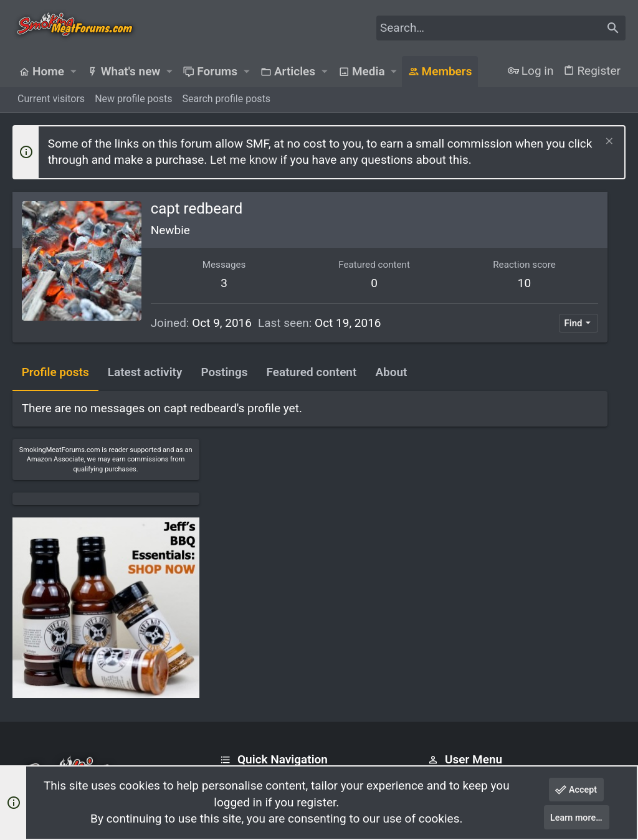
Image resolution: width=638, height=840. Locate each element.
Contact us (245, 677)
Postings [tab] (225, 397)
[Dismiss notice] (608, 142)
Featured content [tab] (312, 397)
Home (233, 629)
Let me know (244, 160)
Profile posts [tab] (55, 397)
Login (440, 629)
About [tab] (392, 397)
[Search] (501, 28)
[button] (73, 71)
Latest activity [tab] (145, 397)
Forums (237, 652)
